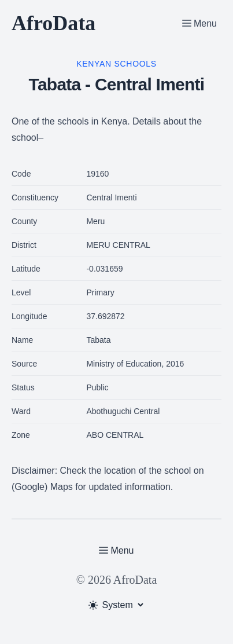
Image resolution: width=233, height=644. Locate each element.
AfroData (53, 23)
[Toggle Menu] (199, 23)
